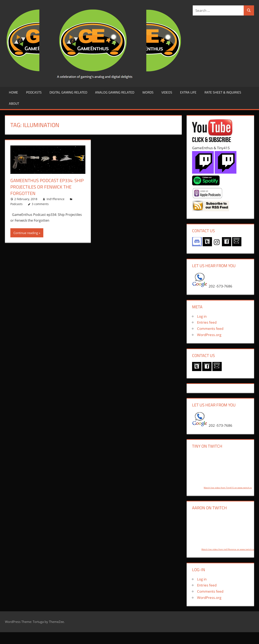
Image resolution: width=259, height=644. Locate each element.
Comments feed (210, 329)
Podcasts (34, 92)
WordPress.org (209, 335)
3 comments (40, 204)
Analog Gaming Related (115, 92)
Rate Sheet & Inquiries (223, 92)
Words (148, 92)
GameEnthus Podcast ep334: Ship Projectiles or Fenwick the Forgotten (47, 187)
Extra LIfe (188, 92)
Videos (167, 92)
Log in (202, 316)
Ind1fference (56, 199)
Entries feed (207, 322)
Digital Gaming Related (68, 92)
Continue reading (26, 233)
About (14, 103)
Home (13, 92)
